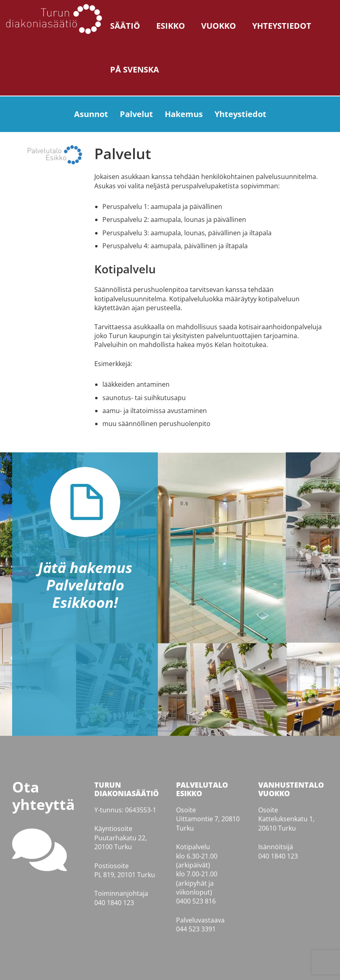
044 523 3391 (196, 929)
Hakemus (184, 114)
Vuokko (219, 26)
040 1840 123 (114, 903)
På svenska (135, 69)
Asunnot (91, 114)
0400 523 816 (196, 901)
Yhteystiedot (282, 26)
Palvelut (136, 114)
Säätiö (125, 26)
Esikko (171, 26)
